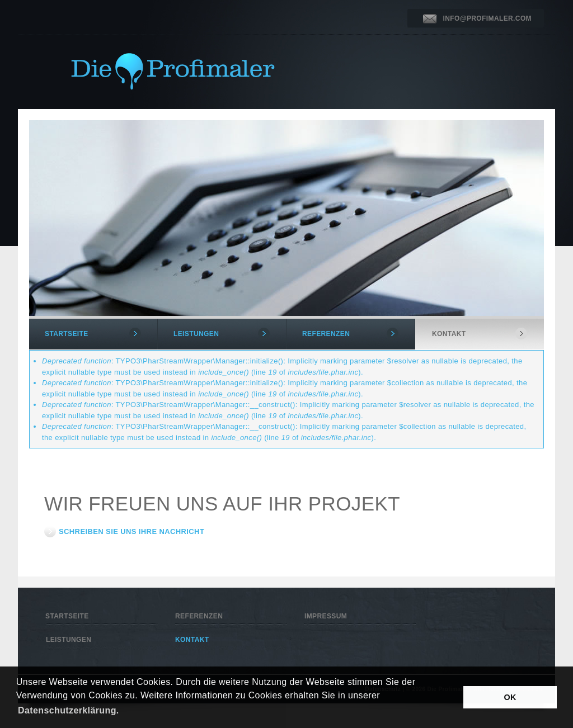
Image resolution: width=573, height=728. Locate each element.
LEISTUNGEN (196, 334)
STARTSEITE (67, 334)
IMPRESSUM (326, 616)
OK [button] (510, 697)
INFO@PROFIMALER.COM (487, 18)
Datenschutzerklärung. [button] (69, 710)
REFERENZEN (326, 334)
